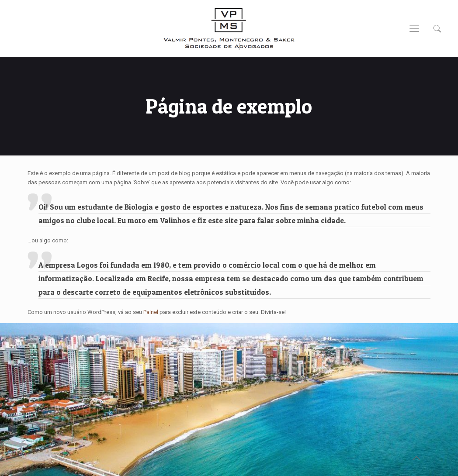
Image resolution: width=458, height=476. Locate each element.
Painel (151, 312)
